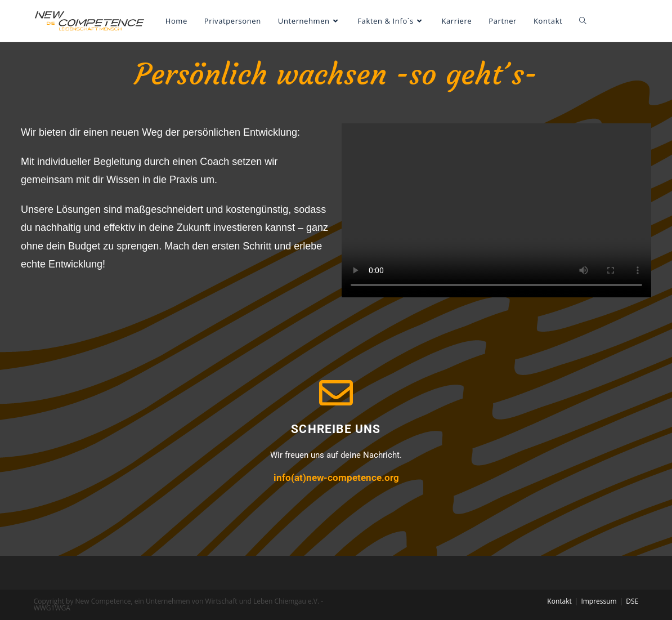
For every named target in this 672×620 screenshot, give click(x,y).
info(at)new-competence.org (336, 478)
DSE (632, 601)
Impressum (599, 601)
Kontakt (559, 601)
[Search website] (583, 21)
